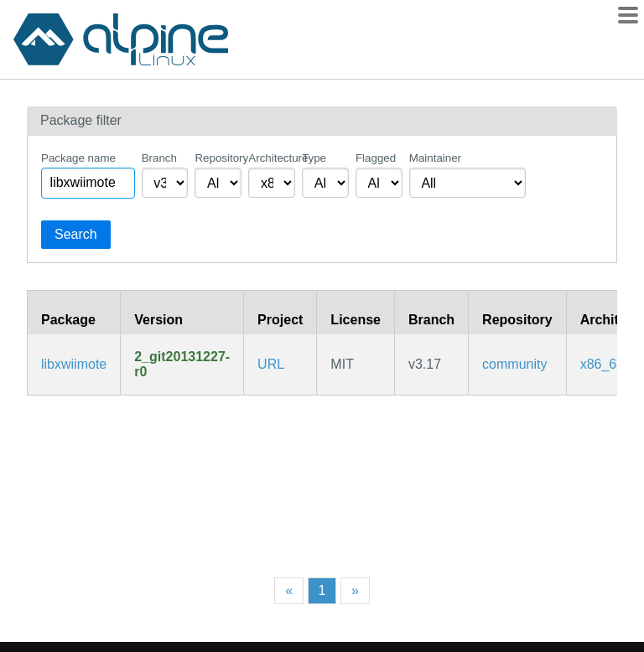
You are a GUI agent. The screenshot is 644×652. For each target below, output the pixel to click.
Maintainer (435, 158)
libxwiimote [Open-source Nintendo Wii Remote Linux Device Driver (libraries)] (74, 364)
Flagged (376, 158)
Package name (78, 158)
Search (76, 234)
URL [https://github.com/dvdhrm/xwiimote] (271, 364)
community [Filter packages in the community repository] (514, 364)
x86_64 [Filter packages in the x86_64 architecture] (602, 364)
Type (314, 158)
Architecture (272, 158)
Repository (218, 158)
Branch (159, 158)
